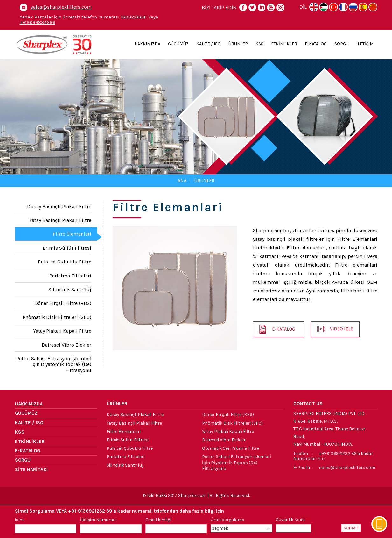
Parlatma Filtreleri (70, 276)
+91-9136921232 (335, 453)
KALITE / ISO (209, 44)
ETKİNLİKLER (284, 44)
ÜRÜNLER (238, 44)
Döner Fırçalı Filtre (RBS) (63, 303)
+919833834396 (38, 22)
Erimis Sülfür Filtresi (67, 248)
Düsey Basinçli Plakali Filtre (59, 207)
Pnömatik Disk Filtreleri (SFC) (57, 317)
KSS (259, 44)
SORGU (342, 44)
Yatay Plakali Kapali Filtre (62, 331)
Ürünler (204, 180)
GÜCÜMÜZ (178, 44)
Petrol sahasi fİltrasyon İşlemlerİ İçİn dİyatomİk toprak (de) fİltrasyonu (54, 364)
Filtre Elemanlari (72, 234)
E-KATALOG (316, 44)
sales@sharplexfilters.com (61, 7)
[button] (335, 329)
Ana (182, 180)
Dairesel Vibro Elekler (66, 345)
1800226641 (134, 17)
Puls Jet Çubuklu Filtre (65, 262)
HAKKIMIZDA (147, 44)
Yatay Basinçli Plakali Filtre (60, 220)
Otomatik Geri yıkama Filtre (231, 448)
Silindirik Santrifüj (70, 289)
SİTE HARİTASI (31, 470)
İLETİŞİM (365, 44)
